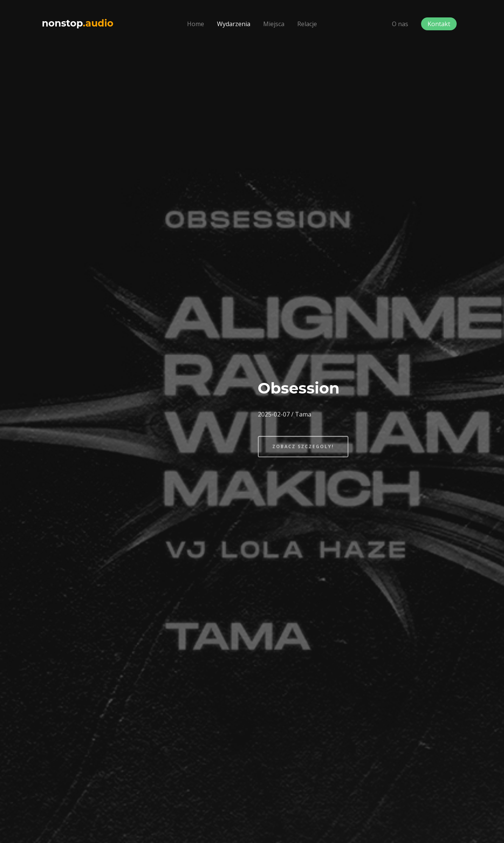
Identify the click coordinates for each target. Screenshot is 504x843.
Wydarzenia (234, 24)
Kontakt (439, 24)
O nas (400, 24)
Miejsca (274, 24)
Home (196, 24)
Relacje (307, 24)
